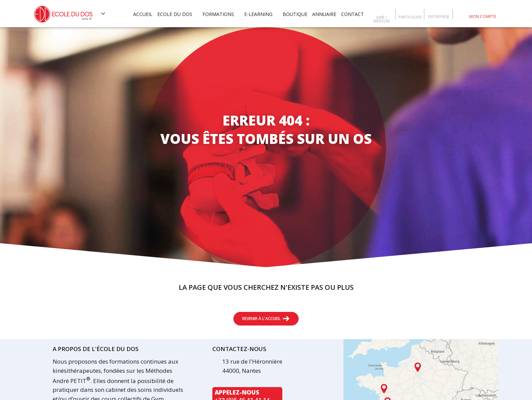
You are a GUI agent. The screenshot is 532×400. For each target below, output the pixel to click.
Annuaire (324, 14)
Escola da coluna (460, 14)
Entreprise (439, 16)
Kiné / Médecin (382, 19)
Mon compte (483, 16)
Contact (352, 14)
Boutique (295, 14)
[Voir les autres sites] (103, 14)
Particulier (410, 16)
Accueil (143, 14)
